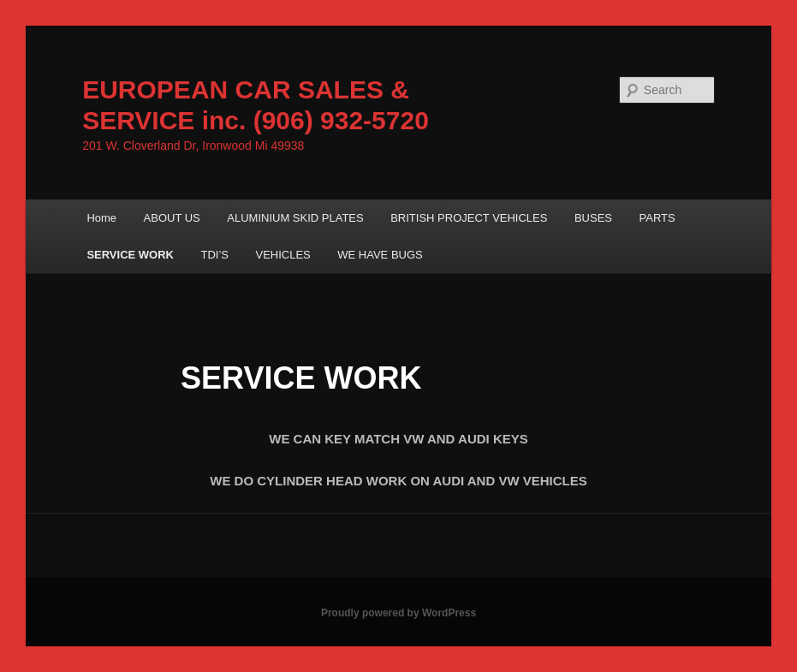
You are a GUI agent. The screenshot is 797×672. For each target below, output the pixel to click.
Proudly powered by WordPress (398, 613)
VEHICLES (283, 255)
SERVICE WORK (130, 255)
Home (101, 218)
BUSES (593, 218)
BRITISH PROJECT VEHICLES (469, 218)
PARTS (657, 218)
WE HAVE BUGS (380, 255)
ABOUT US (172, 218)
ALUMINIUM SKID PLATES (295, 218)
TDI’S (214, 255)
